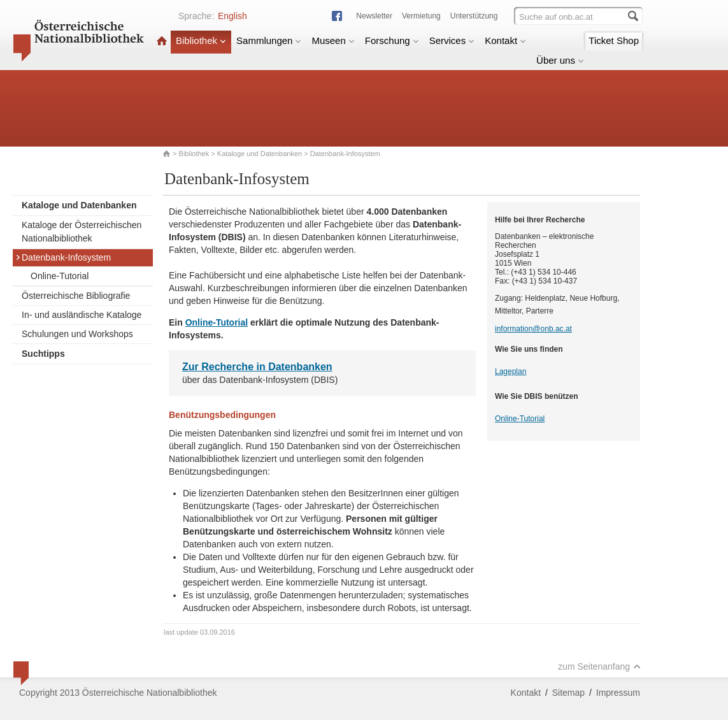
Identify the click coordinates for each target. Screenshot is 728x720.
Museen (333, 40)
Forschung (392, 40)
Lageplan (510, 371)
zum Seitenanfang (599, 666)
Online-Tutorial (60, 276)
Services (452, 40)
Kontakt (505, 40)
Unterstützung (474, 16)
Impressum (618, 693)
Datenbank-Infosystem (63, 257)
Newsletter (374, 16)
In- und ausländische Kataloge (82, 315)
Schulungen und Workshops (77, 334)
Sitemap (568, 693)
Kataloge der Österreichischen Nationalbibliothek (82, 232)
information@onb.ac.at (533, 329)
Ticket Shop (614, 40)
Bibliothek (201, 40)
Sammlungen (269, 40)
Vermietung (421, 16)
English (232, 16)
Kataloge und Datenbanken (260, 154)
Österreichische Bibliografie (76, 296)
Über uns (560, 60)
